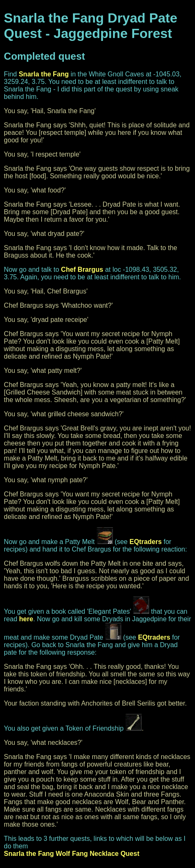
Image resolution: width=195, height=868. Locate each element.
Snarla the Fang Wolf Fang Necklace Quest (71, 854)
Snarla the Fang (44, 74)
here (26, 619)
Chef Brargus (82, 270)
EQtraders (146, 542)
